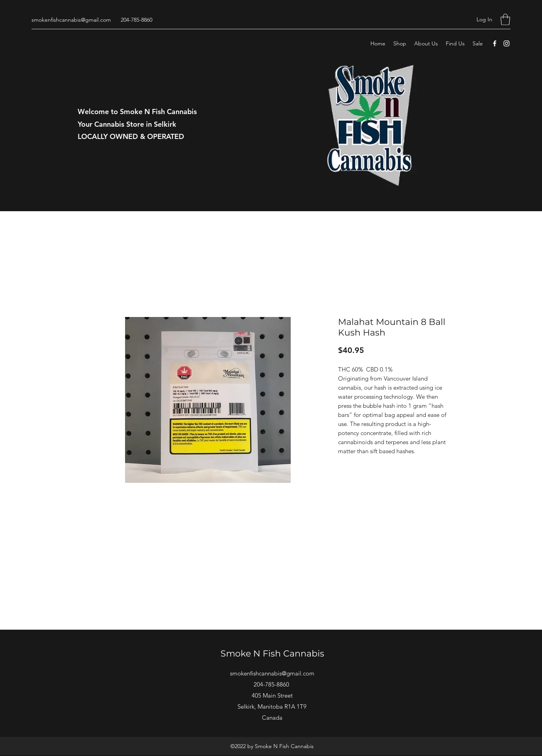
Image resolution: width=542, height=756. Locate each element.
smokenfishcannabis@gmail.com (71, 20)
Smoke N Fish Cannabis (272, 654)
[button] (505, 20)
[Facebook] (495, 43)
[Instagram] (506, 43)
